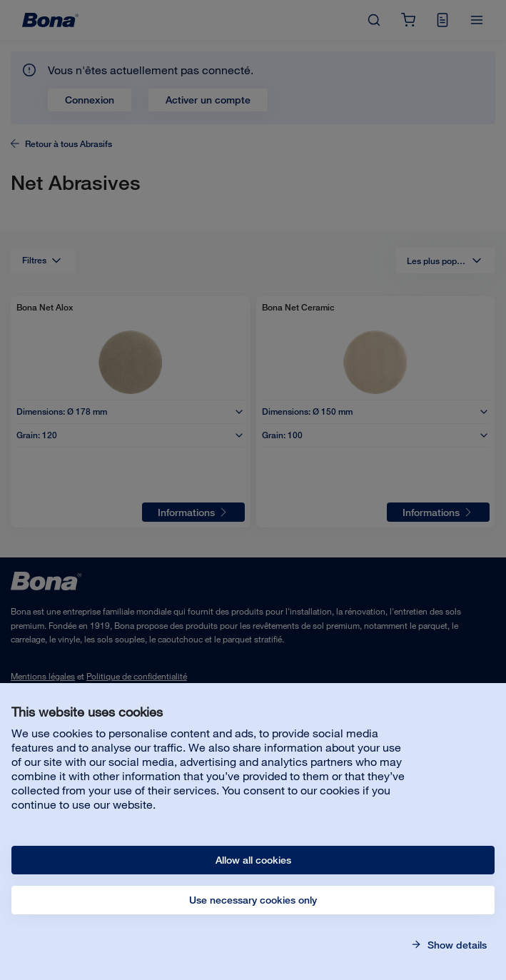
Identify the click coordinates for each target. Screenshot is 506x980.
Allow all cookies (253, 860)
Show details (456, 945)
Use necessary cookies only (253, 900)
